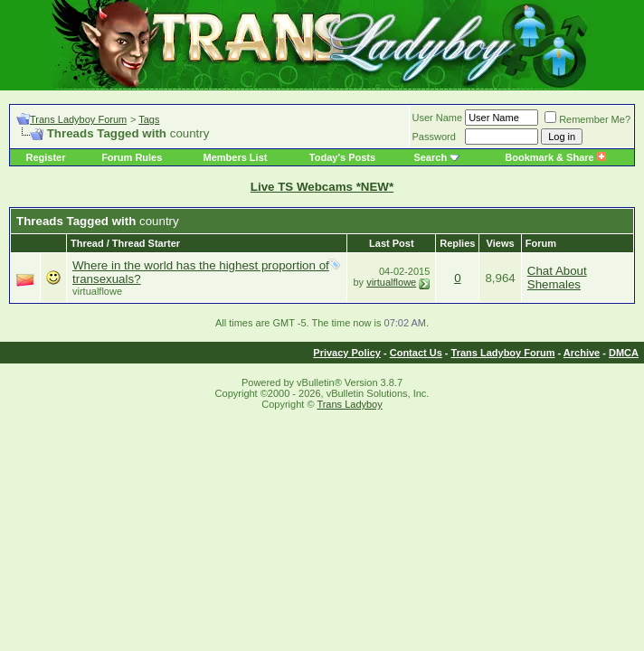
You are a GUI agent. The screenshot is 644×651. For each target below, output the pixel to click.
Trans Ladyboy (349, 404)
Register (45, 157)
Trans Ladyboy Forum (78, 119)
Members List (236, 157)
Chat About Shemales (557, 278)
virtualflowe (97, 291)
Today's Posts (342, 157)
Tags (149, 119)
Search (430, 157)
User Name (438, 118)
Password (434, 137)
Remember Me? (587, 119)
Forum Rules (132, 157)
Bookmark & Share (555, 157)
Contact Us (416, 353)
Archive (582, 353)
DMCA (624, 353)
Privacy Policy (347, 353)
